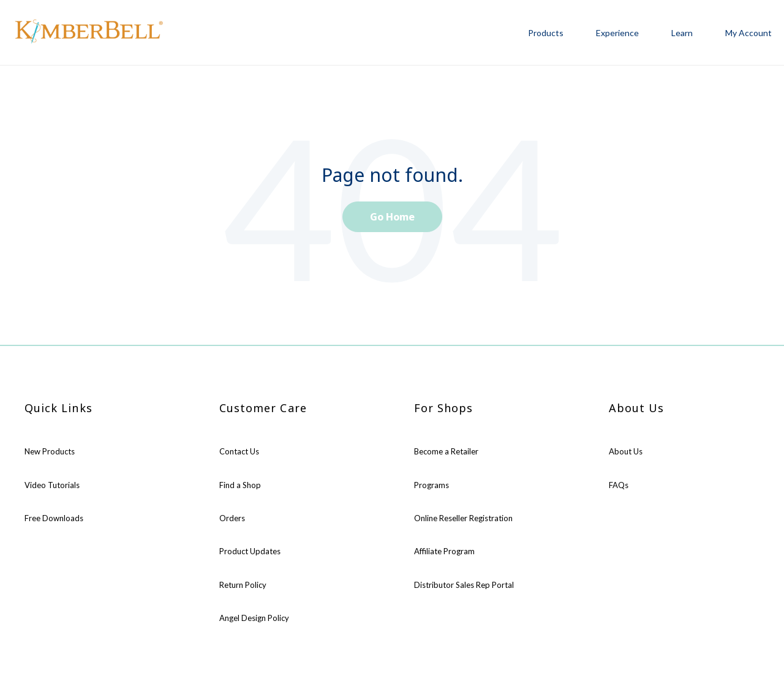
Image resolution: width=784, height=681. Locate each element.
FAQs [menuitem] (619, 485)
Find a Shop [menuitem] (240, 485)
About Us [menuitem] (626, 451)
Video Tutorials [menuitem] (52, 485)
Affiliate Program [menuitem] (444, 551)
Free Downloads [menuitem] (54, 518)
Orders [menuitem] (232, 518)
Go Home (392, 217)
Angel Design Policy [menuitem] (254, 618)
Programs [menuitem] (432, 485)
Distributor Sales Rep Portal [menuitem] (464, 585)
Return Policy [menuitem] (243, 585)
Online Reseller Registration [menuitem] (463, 518)
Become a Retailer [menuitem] (446, 451)
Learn (682, 33)
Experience (617, 33)
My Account (748, 33)
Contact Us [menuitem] (239, 451)
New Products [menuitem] (50, 451)
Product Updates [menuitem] (250, 551)
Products (546, 33)
